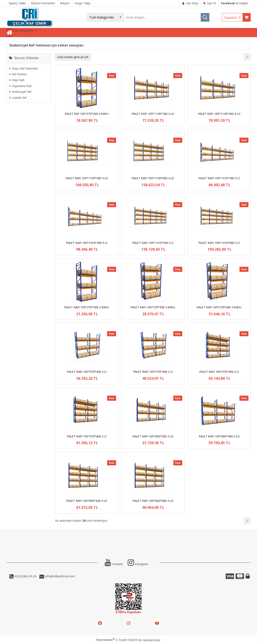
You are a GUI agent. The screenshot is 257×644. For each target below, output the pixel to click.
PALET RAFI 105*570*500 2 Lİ (219, 372)
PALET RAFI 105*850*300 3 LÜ (153, 436)
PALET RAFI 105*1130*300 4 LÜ (153, 114)
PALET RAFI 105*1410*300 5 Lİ (219, 178)
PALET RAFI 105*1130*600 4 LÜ (153, 178)
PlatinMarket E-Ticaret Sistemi (117, 640)
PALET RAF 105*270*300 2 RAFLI (87, 114)
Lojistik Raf (18, 98)
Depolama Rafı (21, 86)
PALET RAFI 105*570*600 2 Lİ (87, 436)
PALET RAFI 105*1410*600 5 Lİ (219, 243)
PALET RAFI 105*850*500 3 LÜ (87, 501)
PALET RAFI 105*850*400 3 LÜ (219, 436)
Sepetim (233, 18)
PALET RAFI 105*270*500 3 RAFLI (153, 307)
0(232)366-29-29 (25, 576)
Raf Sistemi (18, 74)
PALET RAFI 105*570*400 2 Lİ (153, 372)
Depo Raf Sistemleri (24, 68)
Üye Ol (210, 3)
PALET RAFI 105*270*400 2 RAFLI (87, 307)
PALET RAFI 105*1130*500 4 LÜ (87, 178)
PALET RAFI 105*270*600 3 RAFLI (219, 307)
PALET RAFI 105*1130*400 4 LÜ (219, 114)
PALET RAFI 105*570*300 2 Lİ (87, 372)
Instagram (138, 564)
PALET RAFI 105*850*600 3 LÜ (153, 501)
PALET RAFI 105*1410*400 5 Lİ (87, 243)
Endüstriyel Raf (20, 92)
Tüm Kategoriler (23, 30)
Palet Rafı (17, 80)
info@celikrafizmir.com (60, 576)
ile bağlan (235, 3)
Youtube (114, 564)
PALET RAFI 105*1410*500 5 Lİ (153, 243)
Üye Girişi (190, 3)
